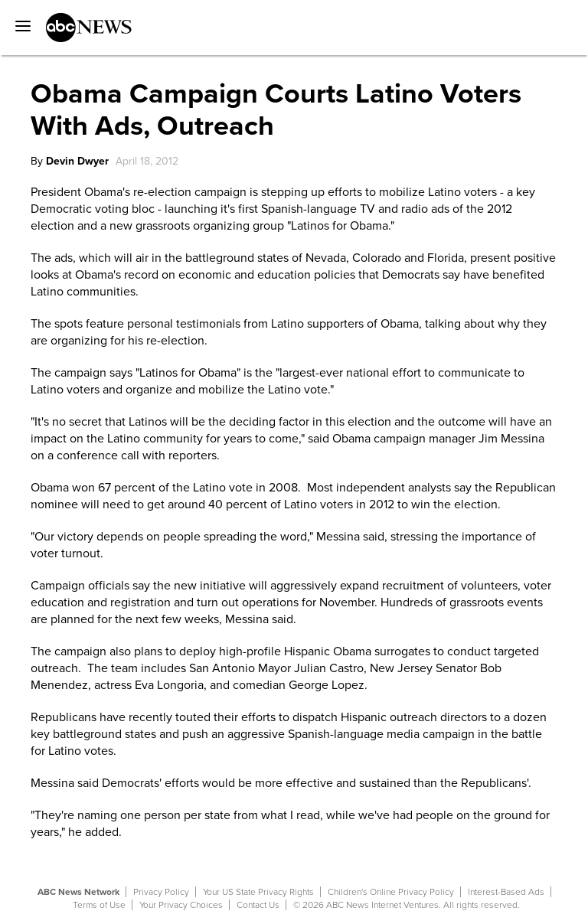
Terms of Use (99, 905)
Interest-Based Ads (506, 892)
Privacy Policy (161, 892)
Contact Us (258, 905)
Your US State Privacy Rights (258, 892)
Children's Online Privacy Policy (391, 892)
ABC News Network (78, 892)
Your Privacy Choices (181, 905)
